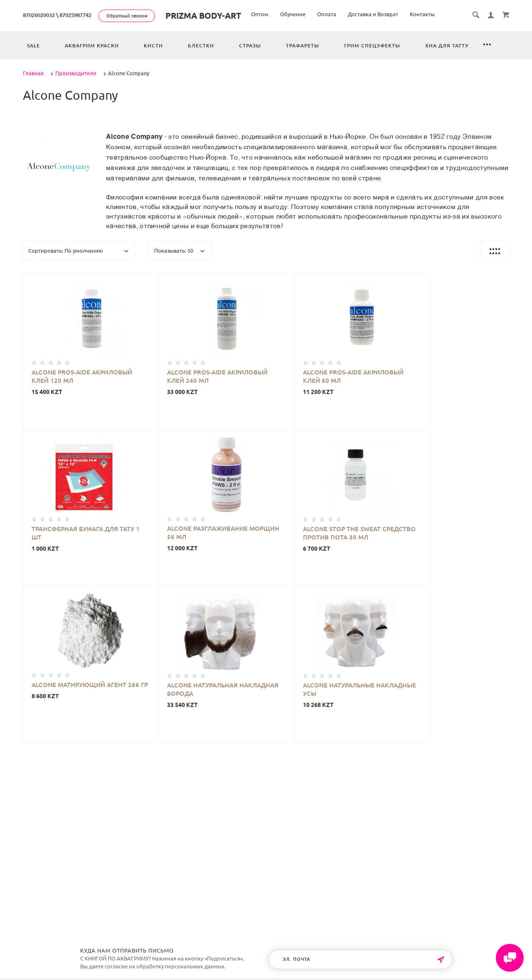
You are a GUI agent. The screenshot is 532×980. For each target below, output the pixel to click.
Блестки (201, 46)
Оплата (327, 14)
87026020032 (39, 15)
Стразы (250, 46)
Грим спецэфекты (372, 46)
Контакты (422, 14)
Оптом (260, 14)
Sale (33, 46)
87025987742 (75, 15)
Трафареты (303, 46)
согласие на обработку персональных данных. (165, 966)
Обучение (293, 14)
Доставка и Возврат (373, 14)
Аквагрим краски (92, 46)
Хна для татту (447, 46)
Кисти (153, 46)
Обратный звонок (127, 16)
